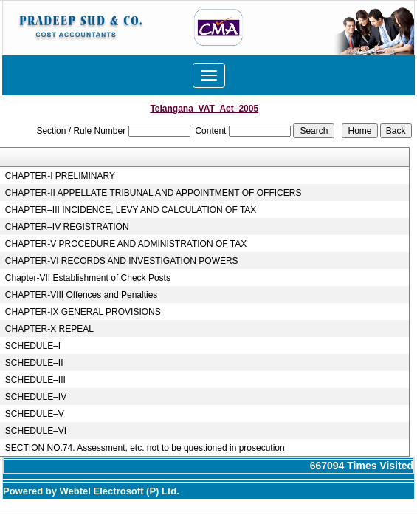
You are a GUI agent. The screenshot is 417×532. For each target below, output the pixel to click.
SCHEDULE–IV (36, 397)
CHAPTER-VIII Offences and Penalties (82, 295)
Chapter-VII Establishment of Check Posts (88, 278)
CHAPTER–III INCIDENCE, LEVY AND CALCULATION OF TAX (131, 210)
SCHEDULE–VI (36, 431)
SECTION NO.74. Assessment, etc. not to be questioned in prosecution (145, 448)
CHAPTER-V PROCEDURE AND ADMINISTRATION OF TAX (126, 244)
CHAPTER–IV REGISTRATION (67, 227)
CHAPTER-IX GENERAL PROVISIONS (83, 312)
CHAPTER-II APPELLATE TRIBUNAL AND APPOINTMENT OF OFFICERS (154, 193)
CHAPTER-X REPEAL (49, 329)
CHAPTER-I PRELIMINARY (60, 176)
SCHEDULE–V (35, 414)
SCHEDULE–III (35, 380)
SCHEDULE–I (33, 346)
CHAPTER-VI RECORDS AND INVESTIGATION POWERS (122, 261)
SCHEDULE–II (34, 363)
